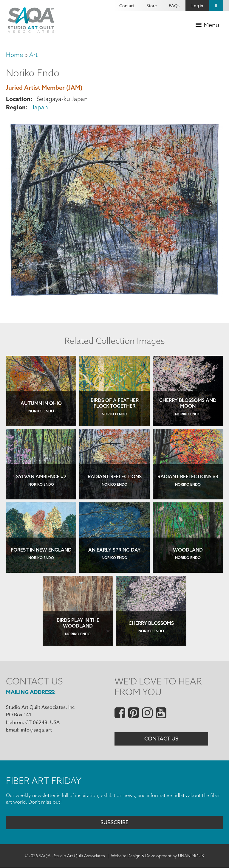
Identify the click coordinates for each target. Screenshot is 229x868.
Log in (197, 6)
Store (152, 6)
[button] (114, 298)
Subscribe (114, 823)
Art (33, 55)
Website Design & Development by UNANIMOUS (157, 856)
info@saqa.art (36, 730)
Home (14, 55)
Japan (40, 107)
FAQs (174, 6)
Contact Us (161, 739)
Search (216, 6)
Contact (127, 6)
